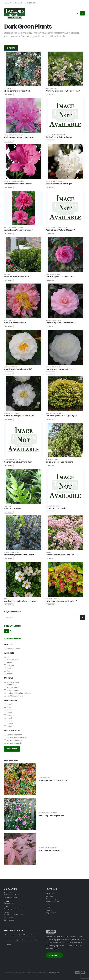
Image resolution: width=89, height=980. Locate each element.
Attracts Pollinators (13, 740)
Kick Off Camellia (10, 321)
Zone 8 (8, 718)
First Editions (10, 685)
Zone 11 (8, 726)
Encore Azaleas (11, 682)
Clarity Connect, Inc (53, 973)
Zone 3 (8, 704)
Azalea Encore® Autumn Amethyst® (15, 135)
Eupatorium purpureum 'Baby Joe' (60, 555)
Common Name (12, 649)
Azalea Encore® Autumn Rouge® (56, 135)
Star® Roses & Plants (14, 696)
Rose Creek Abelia (10, 89)
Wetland (9, 674)
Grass (14, 935)
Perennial (9, 665)
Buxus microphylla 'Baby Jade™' (17, 276)
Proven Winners (12, 690)
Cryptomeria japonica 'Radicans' (60, 462)
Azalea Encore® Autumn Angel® (56, 182)
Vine (37, 940)
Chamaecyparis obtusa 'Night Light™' (62, 416)
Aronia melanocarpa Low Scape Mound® (63, 91)
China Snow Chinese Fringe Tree (14, 460)
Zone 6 (8, 713)
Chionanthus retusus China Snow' (18, 462)
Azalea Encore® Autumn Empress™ (15, 228)
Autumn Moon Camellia (53, 367)
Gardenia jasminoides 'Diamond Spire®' (21, 601)
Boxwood (7, 274)
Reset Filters (12, 749)
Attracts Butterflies (13, 735)
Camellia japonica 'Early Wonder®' (60, 276)
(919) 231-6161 (30, 3)
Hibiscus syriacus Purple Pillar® (51, 815)
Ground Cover (11, 660)
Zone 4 (8, 707)
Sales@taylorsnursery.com (14, 909)
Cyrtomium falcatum (13, 508)
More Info (9, 95)
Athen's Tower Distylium (12, 553)
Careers (49, 907)
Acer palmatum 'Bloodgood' (50, 850)
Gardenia (7, 599)
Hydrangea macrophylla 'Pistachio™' (61, 601)
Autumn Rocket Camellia (12, 414)
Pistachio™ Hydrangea (53, 599)
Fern (7, 657)
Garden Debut (11, 688)
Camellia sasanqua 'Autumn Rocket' (19, 416)
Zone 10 (8, 724)
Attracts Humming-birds (15, 738)
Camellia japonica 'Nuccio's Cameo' (61, 323)
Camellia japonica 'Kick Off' (15, 323)
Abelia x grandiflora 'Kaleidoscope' (53, 780)
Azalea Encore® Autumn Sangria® (15, 182)
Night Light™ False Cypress (54, 414)
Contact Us (18, 3)
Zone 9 (8, 721)
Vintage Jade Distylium (53, 506)
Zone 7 (8, 715)
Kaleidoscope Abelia (45, 778)
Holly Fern (7, 506)
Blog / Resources (52, 913)
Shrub (8, 668)
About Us (8, 3)
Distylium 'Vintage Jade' (56, 508)
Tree (7, 671)
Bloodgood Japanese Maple (47, 848)
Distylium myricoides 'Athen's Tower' (19, 555)
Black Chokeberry (51, 89)
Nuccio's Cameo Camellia (54, 321)
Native (8, 663)
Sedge (17, 940)
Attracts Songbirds (13, 743)
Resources (50, 896)
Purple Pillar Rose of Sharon (48, 813)
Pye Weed (49, 553)
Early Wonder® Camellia (53, 274)
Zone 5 (8, 710)
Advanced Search (53, 902)
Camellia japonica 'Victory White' (18, 369)
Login (48, 904)
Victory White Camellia (11, 367)
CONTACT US (54, 955)
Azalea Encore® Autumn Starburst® (57, 228)
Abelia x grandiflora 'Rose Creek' (17, 91)
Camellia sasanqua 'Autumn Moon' (61, 369)
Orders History (51, 899)
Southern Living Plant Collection (18, 693)
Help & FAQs (50, 893)
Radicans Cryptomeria (53, 460)
